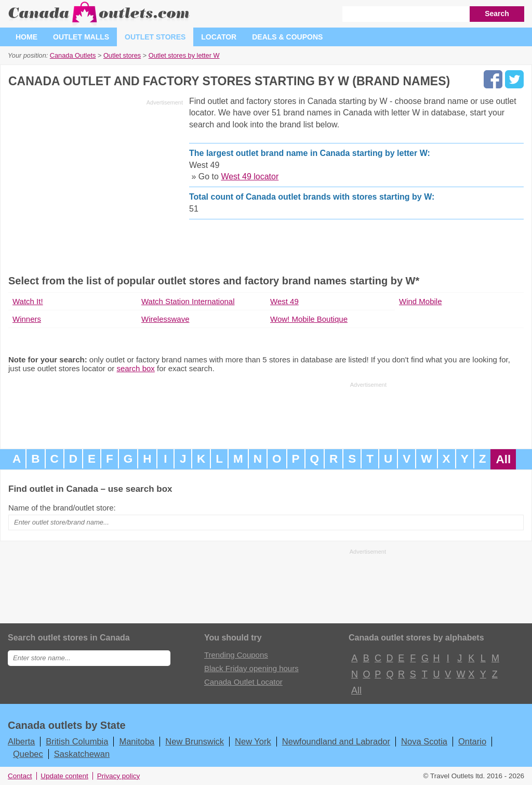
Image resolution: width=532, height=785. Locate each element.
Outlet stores (155, 37)
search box (135, 368)
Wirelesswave (165, 319)
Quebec (28, 754)
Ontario (472, 741)
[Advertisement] (96, 182)
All (503, 459)
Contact (20, 776)
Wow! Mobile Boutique (309, 319)
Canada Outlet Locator (243, 682)
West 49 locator (250, 176)
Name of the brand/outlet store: (62, 508)
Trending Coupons (236, 655)
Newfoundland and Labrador (336, 741)
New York (253, 741)
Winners (27, 319)
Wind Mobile (421, 301)
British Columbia (77, 741)
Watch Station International (188, 301)
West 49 (284, 301)
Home (26, 37)
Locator (219, 37)
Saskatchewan (82, 754)
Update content (64, 776)
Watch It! (28, 301)
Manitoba (137, 741)
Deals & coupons (287, 37)
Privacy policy (119, 776)
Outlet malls (81, 37)
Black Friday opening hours (251, 668)
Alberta (21, 741)
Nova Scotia (424, 741)
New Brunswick (195, 741)
